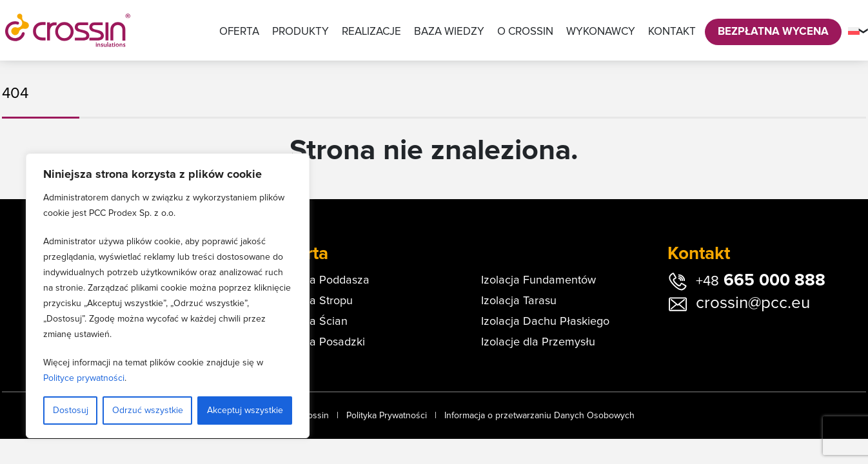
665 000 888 (761, 280)
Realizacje (371, 32)
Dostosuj (71, 411)
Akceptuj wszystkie (245, 411)
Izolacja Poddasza (323, 280)
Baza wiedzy (449, 32)
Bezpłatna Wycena (773, 32)
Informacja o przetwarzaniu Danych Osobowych (539, 416)
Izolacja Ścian (312, 322)
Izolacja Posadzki (321, 342)
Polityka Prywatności (387, 416)
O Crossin (525, 32)
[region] (168, 296)
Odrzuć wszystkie (148, 411)
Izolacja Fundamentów (538, 280)
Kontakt (672, 32)
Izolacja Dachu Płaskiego (545, 322)
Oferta (239, 32)
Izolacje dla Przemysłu (538, 342)
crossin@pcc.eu (753, 303)
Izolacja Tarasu (519, 301)
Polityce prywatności (84, 378)
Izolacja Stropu (315, 301)
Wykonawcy (601, 32)
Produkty (301, 32)
